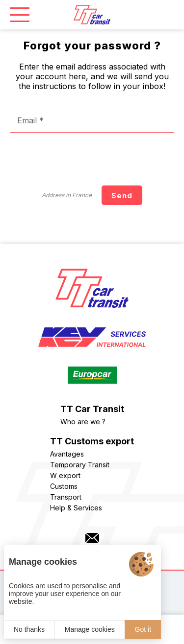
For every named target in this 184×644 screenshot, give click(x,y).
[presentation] (100, 159)
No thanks (29, 629)
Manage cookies (90, 629)
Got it (143, 629)
